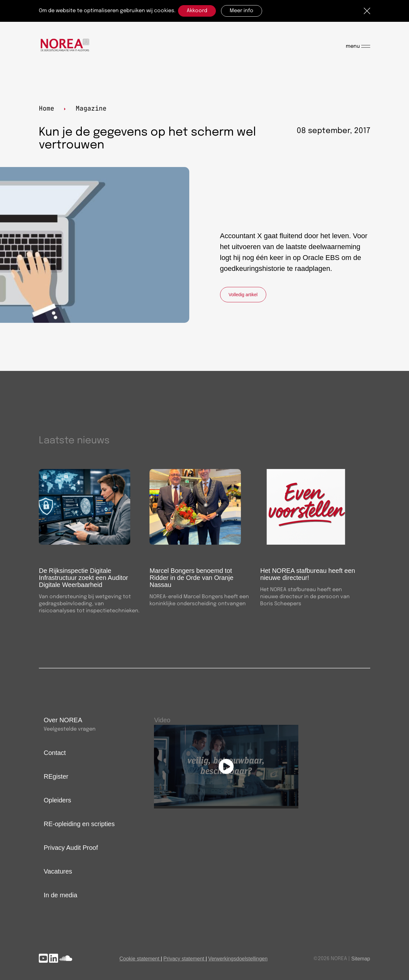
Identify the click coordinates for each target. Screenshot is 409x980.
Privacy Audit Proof (71, 848)
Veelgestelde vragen (70, 729)
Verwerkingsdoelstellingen (238, 959)
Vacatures (58, 871)
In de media (60, 895)
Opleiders (57, 800)
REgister (56, 776)
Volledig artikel (243, 295)
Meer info (242, 11)
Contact (55, 753)
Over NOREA (63, 720)
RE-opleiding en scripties (79, 824)
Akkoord (197, 11)
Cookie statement (139, 959)
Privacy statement (184, 959)
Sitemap (361, 959)
